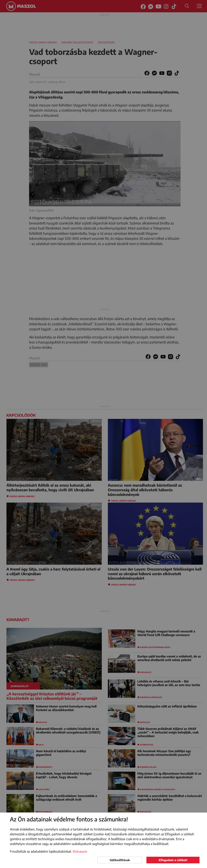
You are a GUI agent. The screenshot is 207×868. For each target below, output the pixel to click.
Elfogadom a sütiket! (173, 860)
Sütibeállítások (120, 860)
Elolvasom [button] (80, 851)
